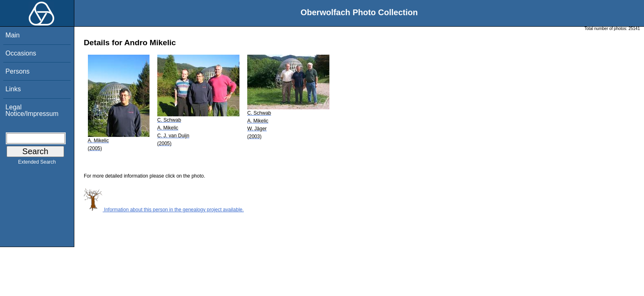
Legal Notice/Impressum (32, 110)
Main (13, 35)
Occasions (21, 53)
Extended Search (37, 164)
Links (13, 89)
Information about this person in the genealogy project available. (164, 210)
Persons (17, 71)
